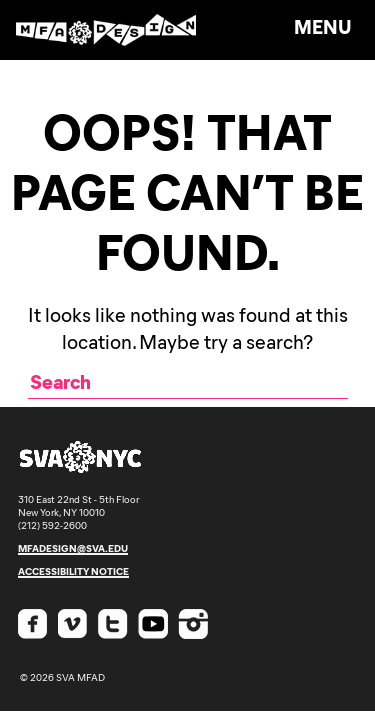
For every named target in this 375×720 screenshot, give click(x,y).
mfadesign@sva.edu (73, 548)
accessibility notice (73, 571)
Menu (323, 26)
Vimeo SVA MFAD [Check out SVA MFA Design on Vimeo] (73, 624)
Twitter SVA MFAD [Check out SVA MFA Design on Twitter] (113, 624)
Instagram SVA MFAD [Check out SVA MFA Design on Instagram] (193, 624)
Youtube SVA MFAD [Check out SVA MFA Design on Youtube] (153, 624)
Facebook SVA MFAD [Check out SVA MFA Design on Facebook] (33, 624)
